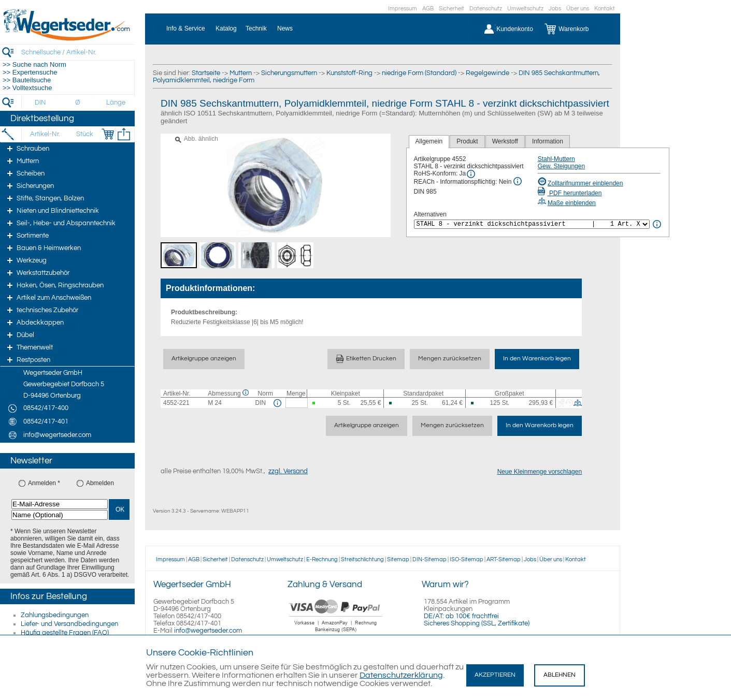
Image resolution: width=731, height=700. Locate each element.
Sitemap (398, 559)
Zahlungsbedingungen (55, 615)
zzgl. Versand (288, 471)
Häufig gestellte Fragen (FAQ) (65, 633)
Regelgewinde (488, 73)
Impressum (403, 9)
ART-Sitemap (504, 559)
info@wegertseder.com (208, 631)
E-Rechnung (322, 559)
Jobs (555, 9)
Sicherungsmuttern (289, 73)
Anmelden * (44, 483)
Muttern (241, 73)
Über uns (578, 9)
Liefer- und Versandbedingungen (69, 624)
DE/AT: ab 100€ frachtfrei (461, 616)
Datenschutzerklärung (401, 675)
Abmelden (100, 483)
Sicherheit (451, 9)
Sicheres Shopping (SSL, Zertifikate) (477, 623)
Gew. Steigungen (561, 166)
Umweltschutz (525, 9)
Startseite (206, 73)
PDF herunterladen (570, 193)
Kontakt (605, 9)
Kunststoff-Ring (349, 73)
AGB (428, 9)
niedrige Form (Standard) (419, 73)
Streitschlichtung (362, 559)
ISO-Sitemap (467, 559)
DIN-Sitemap (429, 559)
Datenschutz (486, 9)
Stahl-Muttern (556, 159)
